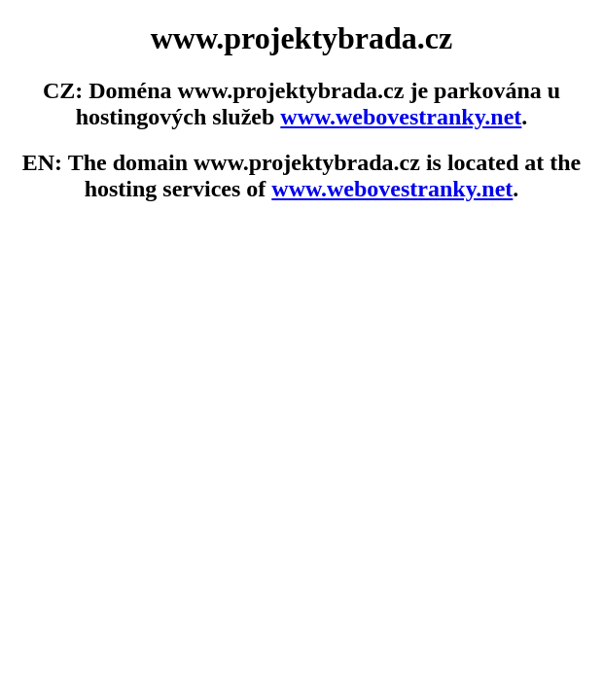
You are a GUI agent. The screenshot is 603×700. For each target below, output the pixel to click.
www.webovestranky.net (401, 117)
